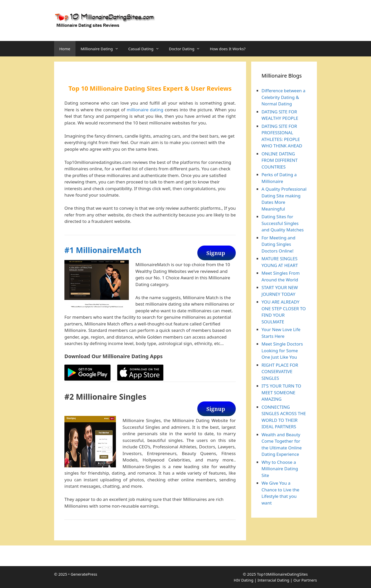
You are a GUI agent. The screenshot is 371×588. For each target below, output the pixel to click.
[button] (118, 49)
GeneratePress (84, 574)
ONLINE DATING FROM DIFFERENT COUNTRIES (280, 160)
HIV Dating (243, 580)
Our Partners (305, 580)
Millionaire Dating (102, 49)
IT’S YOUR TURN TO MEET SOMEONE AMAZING (281, 392)
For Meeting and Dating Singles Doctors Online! (279, 244)
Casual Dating (146, 49)
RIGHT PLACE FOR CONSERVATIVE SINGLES (280, 372)
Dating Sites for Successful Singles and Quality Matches (283, 223)
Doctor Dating (187, 49)
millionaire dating (145, 110)
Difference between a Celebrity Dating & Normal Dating (283, 97)
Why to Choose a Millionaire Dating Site (280, 469)
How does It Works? (227, 49)
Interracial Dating (273, 580)
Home (65, 49)
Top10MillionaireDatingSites (282, 574)
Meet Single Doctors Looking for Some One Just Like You (282, 350)
